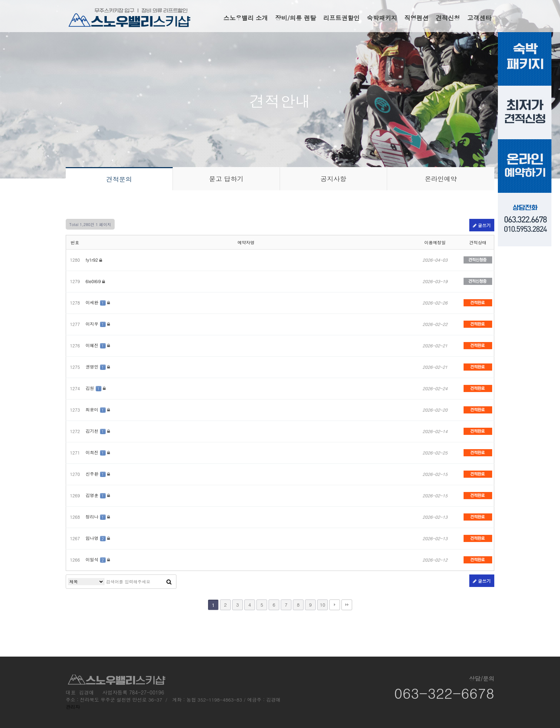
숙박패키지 (382, 18)
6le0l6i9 (94, 281)
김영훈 (96, 495)
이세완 (96, 302)
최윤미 (96, 409)
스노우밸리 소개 (246, 18)
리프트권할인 (341, 18)
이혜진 (96, 345)
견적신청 (448, 18)
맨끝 (347, 605)
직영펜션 (416, 18)
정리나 (96, 516)
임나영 (96, 538)
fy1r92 (93, 260)
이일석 (96, 559)
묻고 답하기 (226, 179)
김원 (94, 388)
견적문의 (119, 179)
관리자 (73, 707)
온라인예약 (441, 179)
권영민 (96, 366)
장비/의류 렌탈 (296, 18)
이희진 (96, 452)
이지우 (96, 324)
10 (322, 605)
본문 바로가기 (0, 0)
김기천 (96, 431)
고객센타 (479, 18)
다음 (335, 605)
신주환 (96, 474)
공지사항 (334, 179)
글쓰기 (482, 225)
